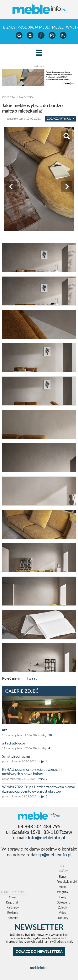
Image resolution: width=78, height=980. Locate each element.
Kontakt (13, 918)
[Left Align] (39, 53)
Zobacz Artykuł (60, 119)
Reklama (13, 913)
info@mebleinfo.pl (46, 838)
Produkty (62, 918)
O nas (13, 897)
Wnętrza (62, 892)
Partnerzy (13, 907)
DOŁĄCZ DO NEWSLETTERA (39, 951)
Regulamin (13, 902)
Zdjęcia (63, 907)
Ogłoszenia (64, 902)
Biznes (9, 27)
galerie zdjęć (26, 97)
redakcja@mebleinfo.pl (49, 854)
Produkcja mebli (34, 27)
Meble (58, 27)
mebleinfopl (40, 968)
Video (63, 913)
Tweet (32, 678)
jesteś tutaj (9, 97)
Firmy (63, 897)
